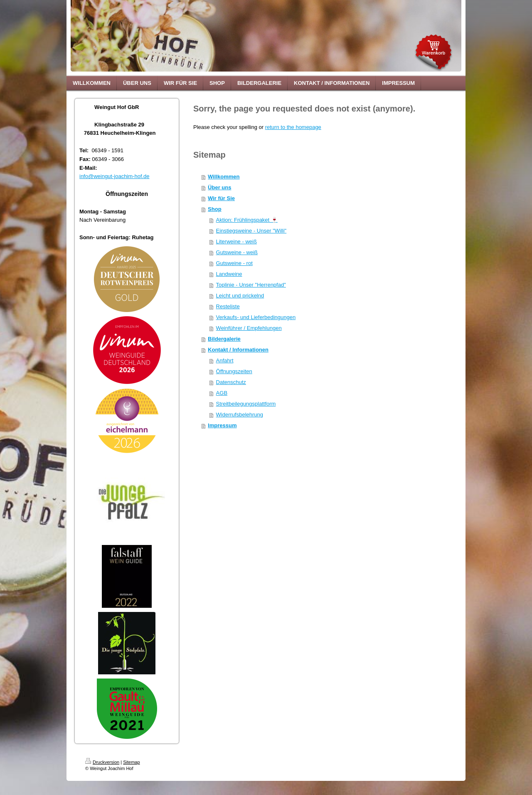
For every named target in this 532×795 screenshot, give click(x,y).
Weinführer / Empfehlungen (249, 328)
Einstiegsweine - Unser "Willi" (251, 231)
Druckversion (102, 762)
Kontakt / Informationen (238, 350)
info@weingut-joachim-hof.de (115, 176)
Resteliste (228, 306)
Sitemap (131, 762)
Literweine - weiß (236, 241)
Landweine (229, 274)
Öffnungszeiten (234, 371)
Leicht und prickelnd (240, 296)
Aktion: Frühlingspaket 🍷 (247, 220)
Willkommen (224, 177)
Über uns (219, 187)
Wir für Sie (221, 198)
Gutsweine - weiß (237, 252)
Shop (215, 209)
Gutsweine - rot (234, 263)
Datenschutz (231, 382)
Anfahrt (225, 360)
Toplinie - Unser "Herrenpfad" (251, 285)
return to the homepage (293, 127)
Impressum (222, 425)
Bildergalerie (224, 339)
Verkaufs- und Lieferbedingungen (256, 317)
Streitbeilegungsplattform (246, 404)
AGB (222, 393)
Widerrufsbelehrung (240, 415)
